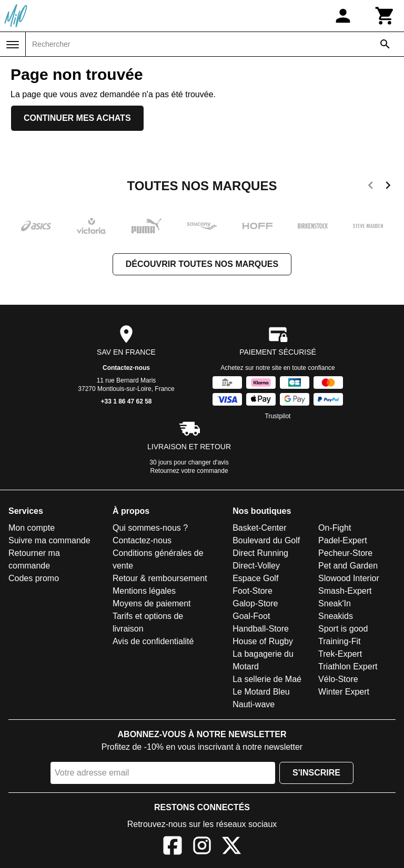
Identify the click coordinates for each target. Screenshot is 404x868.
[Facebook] (173, 847)
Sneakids (336, 616)
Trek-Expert (340, 654)
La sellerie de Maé (267, 679)
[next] (388, 187)
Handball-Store (261, 629)
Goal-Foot (251, 616)
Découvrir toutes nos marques (202, 264)
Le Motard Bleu (261, 692)
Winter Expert (344, 692)
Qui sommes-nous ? (150, 528)
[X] (231, 847)
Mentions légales (144, 591)
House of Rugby (263, 641)
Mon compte (32, 528)
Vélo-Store (338, 679)
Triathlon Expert (348, 666)
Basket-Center (259, 528)
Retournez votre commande (189, 471)
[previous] (371, 187)
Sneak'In (335, 603)
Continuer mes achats (77, 118)
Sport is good (343, 629)
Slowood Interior (349, 578)
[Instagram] (202, 847)
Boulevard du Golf (266, 540)
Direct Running (260, 553)
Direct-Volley (256, 566)
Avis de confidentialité (153, 641)
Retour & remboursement (160, 578)
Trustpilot (278, 416)
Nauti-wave (254, 704)
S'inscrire (316, 773)
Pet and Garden (348, 566)
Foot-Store (252, 591)
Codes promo (34, 578)
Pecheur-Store (345, 553)
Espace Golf (255, 578)
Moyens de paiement (152, 603)
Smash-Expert (345, 591)
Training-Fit (339, 641)
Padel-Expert (343, 540)
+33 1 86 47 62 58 (126, 401)
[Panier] (385, 16)
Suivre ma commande (49, 540)
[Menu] (13, 45)
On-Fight (335, 528)
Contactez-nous (126, 368)
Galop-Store (255, 603)
